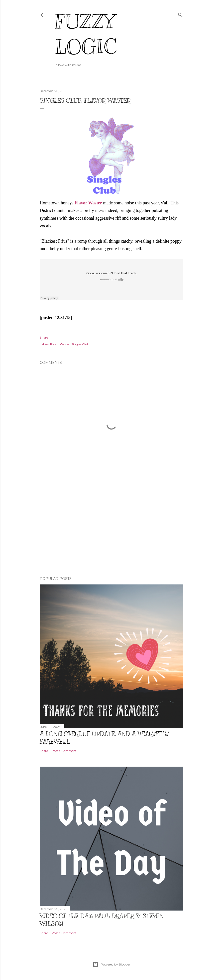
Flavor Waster (88, 203)
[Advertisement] (111, 529)
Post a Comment (64, 751)
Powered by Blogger (111, 965)
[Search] (180, 14)
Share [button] (44, 337)
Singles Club (80, 344)
